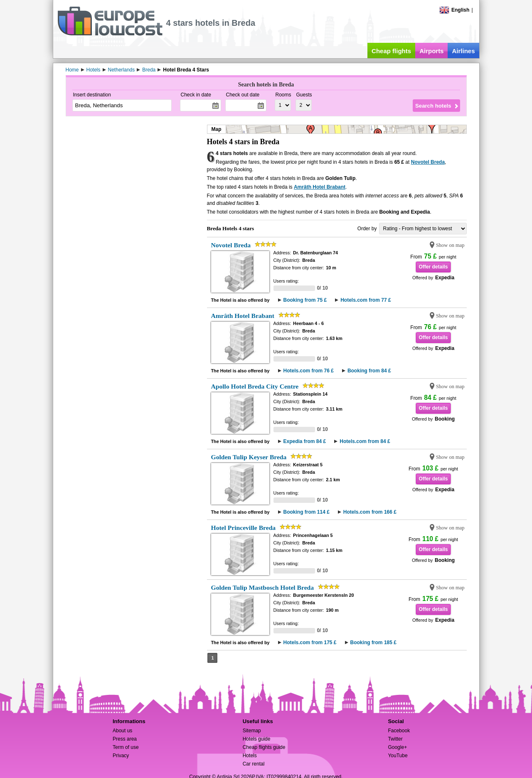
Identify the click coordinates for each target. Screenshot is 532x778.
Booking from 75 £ (305, 300)
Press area (125, 739)
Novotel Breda (428, 162)
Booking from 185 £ (373, 643)
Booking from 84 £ (369, 371)
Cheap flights (391, 51)
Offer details (433, 267)
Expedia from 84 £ (305, 441)
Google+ (397, 747)
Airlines (463, 51)
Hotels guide (257, 739)
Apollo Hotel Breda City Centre (255, 386)
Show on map (450, 245)
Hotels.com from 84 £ (365, 441)
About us (122, 731)
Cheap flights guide (264, 747)
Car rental (254, 764)
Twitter (395, 739)
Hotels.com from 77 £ (366, 300)
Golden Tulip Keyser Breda (249, 457)
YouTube (398, 756)
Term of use (126, 747)
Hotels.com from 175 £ (310, 643)
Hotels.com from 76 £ (309, 371)
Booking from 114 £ (307, 512)
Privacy (121, 756)
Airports (431, 51)
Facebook (399, 731)
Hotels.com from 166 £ (370, 512)
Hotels (250, 756)
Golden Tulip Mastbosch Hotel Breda (263, 587)
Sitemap (252, 731)
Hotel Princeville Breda (244, 528)
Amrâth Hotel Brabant (320, 187)
